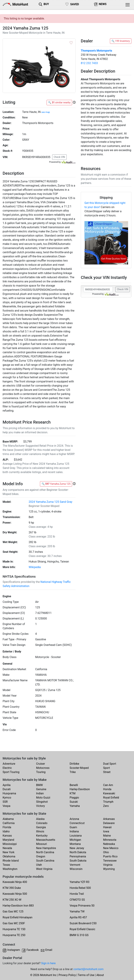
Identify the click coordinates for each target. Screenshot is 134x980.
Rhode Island (11, 861)
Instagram (14, 950)
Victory (40, 806)
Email (49, 950)
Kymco (7, 798)
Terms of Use (86, 975)
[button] (74, 102)
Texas (6, 865)
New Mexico (111, 848)
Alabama (8, 819)
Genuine (41, 789)
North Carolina (45, 852)
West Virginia (44, 869)
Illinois (40, 831)
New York (9, 852)
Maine (107, 836)
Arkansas (109, 819)
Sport (107, 768)
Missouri (42, 844)
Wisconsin (76, 869)
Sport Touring (11, 772)
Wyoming (109, 869)
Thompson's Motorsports (96, 51)
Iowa (106, 831)
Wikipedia (35, 567)
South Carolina (45, 861)
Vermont (75, 865)
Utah (39, 865)
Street (107, 772)
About (100, 975)
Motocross (43, 768)
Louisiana (76, 836)
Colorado (42, 823)
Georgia (41, 827)
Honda (107, 789)
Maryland (8, 840)
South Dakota (78, 861)
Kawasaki (109, 793)
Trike (73, 772)
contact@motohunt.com (88, 969)
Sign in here (48, 963)
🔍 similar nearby (59, 102)
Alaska (40, 819)
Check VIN (59, 157)
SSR (5, 802)
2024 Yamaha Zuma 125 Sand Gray (50, 502)
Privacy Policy (67, 975)
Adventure (9, 764)
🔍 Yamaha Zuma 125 (56, 484)
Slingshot (42, 802)
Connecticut (77, 823)
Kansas (7, 836)
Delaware (109, 823)
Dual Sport (110, 764)
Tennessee (110, 861)
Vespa (6, 806)
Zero (106, 806)
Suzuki (74, 802)
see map (46, 112)
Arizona (74, 819)
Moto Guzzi (43, 798)
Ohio (106, 852)
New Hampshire (46, 848)
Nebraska (109, 844)
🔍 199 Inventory (121, 41)
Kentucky (42, 836)
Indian (40, 793)
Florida (7, 827)
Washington (10, 869)
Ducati (7, 789)
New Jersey (77, 848)
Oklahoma (9, 856)
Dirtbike (74, 764)
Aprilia (7, 785)
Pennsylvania (78, 856)
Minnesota (110, 840)
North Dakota (78, 852)
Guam (73, 827)
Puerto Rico (110, 856)
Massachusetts (46, 840)
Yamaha (75, 806)
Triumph (108, 802)
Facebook (33, 950)
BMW (39, 785)
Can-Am (108, 785)
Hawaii (107, 827)
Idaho (6, 831)
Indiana (74, 831)
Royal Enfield (111, 798)
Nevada (7, 848)
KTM (73, 793)
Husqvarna (9, 793)
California (9, 823)
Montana (75, 844)
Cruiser (41, 764)
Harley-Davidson (80, 789)
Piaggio (74, 798)
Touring (41, 772)
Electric (7, 768)
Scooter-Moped (79, 768)
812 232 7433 (89, 63)
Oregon (41, 856)
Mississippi (10, 844)
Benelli (74, 785)
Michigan (75, 840)
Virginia (108, 865)
